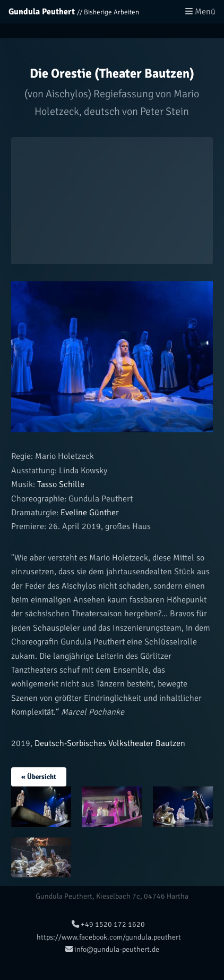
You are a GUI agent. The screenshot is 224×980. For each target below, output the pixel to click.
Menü (200, 12)
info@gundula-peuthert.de (112, 949)
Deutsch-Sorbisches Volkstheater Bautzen (110, 743)
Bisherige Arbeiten (111, 12)
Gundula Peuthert (42, 12)
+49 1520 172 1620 (108, 924)
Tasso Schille (60, 484)
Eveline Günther (89, 513)
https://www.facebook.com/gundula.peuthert (108, 937)
